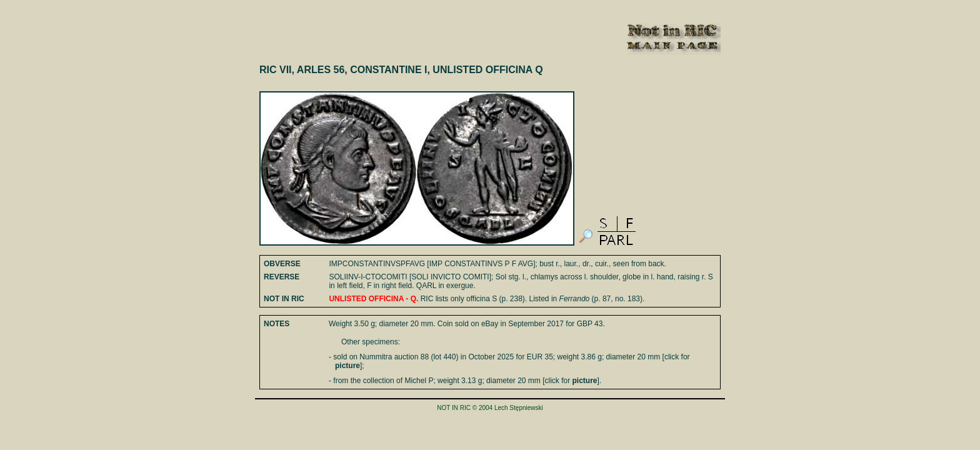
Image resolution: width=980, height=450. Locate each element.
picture (347, 366)
